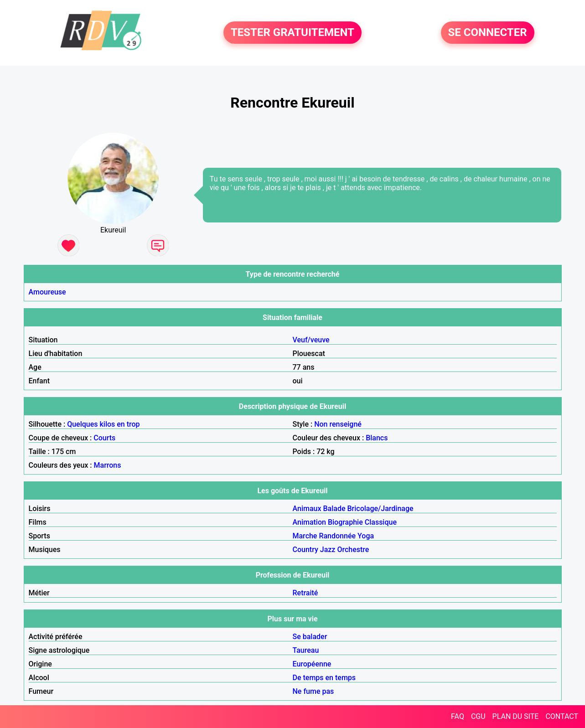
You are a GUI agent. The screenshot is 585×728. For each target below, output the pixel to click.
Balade (334, 509)
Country (305, 550)
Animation (309, 522)
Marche (305, 536)
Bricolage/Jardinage (380, 509)
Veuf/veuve (311, 340)
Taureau (306, 650)
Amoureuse (47, 292)
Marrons (108, 465)
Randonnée (337, 536)
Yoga (366, 536)
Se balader (310, 637)
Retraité (305, 593)
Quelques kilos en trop (103, 424)
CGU (478, 716)
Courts (104, 438)
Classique (381, 522)
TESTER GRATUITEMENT (292, 33)
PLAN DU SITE (516, 716)
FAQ (458, 716)
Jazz (328, 550)
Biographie (345, 522)
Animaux (307, 509)
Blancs (377, 438)
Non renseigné (338, 424)
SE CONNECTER (488, 33)
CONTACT (562, 716)
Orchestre (353, 550)
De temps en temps (324, 678)
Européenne (312, 664)
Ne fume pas (313, 691)
